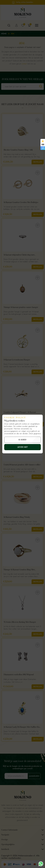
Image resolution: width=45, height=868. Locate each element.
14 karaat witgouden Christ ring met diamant (19, 255)
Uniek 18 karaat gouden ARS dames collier (22, 465)
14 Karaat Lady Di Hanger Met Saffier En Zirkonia (22, 727)
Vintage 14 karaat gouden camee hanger (21, 307)
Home (4, 34)
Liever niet (23, 447)
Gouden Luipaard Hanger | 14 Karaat (20, 412)
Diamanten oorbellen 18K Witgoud (19, 675)
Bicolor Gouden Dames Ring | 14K (18, 150)
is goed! (22, 440)
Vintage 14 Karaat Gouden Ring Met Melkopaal (19, 570)
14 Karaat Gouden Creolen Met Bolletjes (21, 202)
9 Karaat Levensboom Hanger (17, 360)
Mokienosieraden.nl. (27, 856)
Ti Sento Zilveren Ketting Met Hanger (20, 622)
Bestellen (38, 162)
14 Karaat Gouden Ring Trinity (17, 517)
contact (24, 64)
